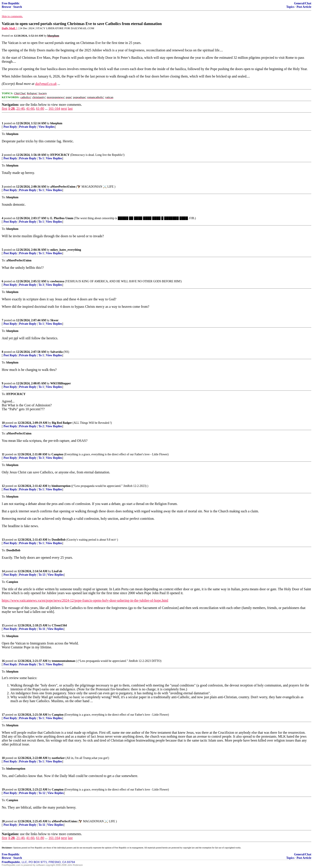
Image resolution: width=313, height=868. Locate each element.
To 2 (41, 426)
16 (3, 661)
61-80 (40, 108)
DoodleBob (59, 540)
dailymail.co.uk (46, 84)
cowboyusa (57, 281)
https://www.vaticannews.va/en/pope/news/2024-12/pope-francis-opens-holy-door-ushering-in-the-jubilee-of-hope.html (85, 600)
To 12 (42, 793)
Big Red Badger (62, 423)
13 (3, 540)
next (64, 108)
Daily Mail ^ (9, 28)
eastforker (58, 758)
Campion (57, 454)
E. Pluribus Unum (62, 218)
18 (3, 758)
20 (3, 821)
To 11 (42, 629)
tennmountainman (63, 661)
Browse (6, 7)
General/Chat (303, 3)
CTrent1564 (59, 625)
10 (3, 423)
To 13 (42, 575)
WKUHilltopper (61, 383)
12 (3, 486)
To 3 (41, 285)
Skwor (55, 320)
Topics (290, 7)
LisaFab (57, 571)
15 (3, 625)
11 (3, 454)
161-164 (54, 108)
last (70, 108)
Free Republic (11, 3)
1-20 (11, 108)
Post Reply (10, 127)
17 (3, 715)
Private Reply (28, 127)
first (5, 108)
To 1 (41, 158)
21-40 (20, 108)
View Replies (47, 127)
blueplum (56, 123)
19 (3, 790)
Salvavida (57, 352)
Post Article (304, 7)
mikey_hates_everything (66, 250)
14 (3, 571)
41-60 (30, 108)
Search (18, 7)
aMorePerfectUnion (63, 187)
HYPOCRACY (60, 155)
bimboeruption (61, 486)
